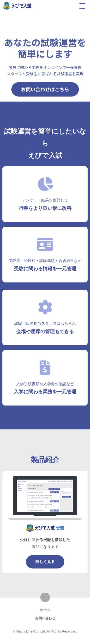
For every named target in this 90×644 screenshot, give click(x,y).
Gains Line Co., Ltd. (32, 631)
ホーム (45, 610)
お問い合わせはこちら (45, 89)
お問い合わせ (45, 618)
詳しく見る (45, 562)
